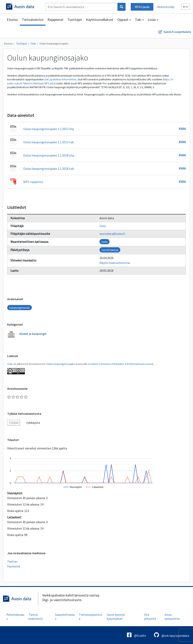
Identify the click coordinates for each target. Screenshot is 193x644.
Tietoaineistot (33, 20)
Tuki (138, 20)
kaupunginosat (20, 308)
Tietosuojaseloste (91, 617)
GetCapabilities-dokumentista (60, 79)
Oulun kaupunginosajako (54, 43)
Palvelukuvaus (15, 617)
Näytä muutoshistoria (115, 263)
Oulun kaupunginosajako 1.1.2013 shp (49, 129)
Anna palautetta (172, 617)
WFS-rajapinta (33, 182)
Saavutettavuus (65, 617)
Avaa (182, 129)
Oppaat (123, 20)
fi (186, 7)
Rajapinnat (55, 20)
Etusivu (12, 20)
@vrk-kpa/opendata (171, 635)
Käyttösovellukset (100, 20)
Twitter (12, 561)
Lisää (152, 20)
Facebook (14, 566)
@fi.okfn (136, 635)
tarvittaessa (110, 250)
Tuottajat (75, 20)
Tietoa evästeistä (36, 617)
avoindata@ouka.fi (112, 234)
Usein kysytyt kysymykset (116, 617)
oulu (105, 242)
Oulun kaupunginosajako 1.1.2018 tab (49, 169)
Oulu (33, 43)
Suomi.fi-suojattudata (177, 32)
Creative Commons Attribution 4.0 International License (121, 364)
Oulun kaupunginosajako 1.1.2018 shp (49, 155)
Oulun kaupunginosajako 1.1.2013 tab (49, 142)
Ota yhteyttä (150, 617)
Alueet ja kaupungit (33, 334)
